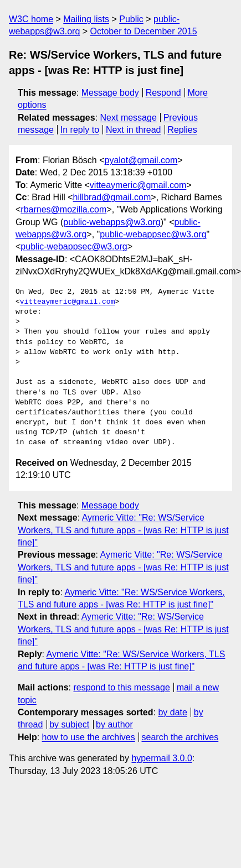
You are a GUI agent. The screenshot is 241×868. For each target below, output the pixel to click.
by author (114, 724)
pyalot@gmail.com (141, 160)
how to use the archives (89, 737)
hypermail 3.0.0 (161, 758)
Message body (110, 93)
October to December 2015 (144, 31)
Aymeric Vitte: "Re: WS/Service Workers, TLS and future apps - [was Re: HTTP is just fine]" (123, 530)
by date (172, 712)
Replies (182, 130)
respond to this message (121, 687)
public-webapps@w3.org (112, 222)
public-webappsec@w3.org (153, 234)
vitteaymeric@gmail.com (138, 185)
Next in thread (134, 130)
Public (131, 19)
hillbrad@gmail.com (112, 197)
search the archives (180, 737)
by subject (69, 724)
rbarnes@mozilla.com (63, 209)
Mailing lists (86, 19)
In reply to (80, 130)
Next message (129, 118)
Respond (163, 93)
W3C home (31, 19)
